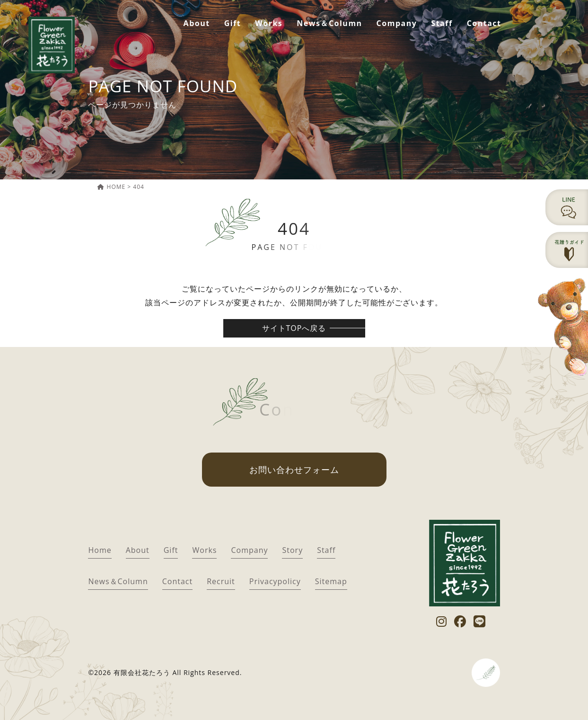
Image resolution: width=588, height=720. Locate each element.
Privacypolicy (275, 581)
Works (269, 23)
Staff (442, 23)
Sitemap (331, 581)
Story (292, 550)
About (197, 23)
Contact (484, 23)
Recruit (221, 581)
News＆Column (329, 23)
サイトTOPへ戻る (294, 328)
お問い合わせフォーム (294, 470)
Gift (233, 23)
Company (397, 23)
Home (100, 550)
